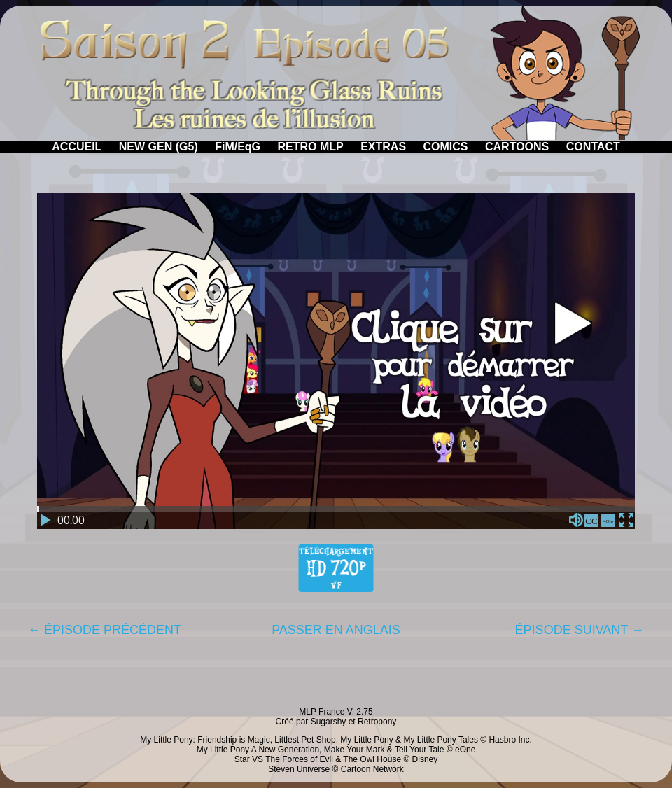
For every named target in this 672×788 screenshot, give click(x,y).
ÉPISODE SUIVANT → (580, 630)
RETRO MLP (311, 147)
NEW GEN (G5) (159, 147)
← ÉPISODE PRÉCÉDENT (105, 630)
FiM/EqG (238, 147)
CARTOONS (517, 147)
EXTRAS (383, 147)
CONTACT (593, 147)
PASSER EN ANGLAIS (336, 630)
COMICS (446, 147)
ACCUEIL (77, 147)
